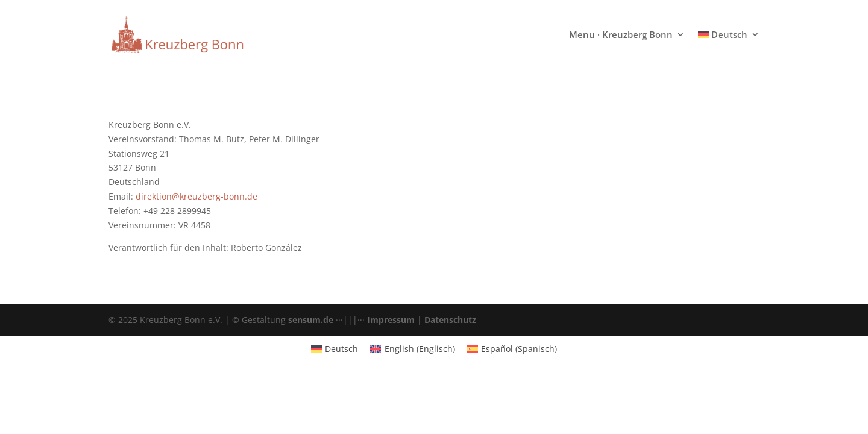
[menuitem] (729, 49)
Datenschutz (450, 320)
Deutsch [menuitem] (341, 349)
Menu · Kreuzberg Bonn (621, 35)
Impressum (391, 320)
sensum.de (311, 320)
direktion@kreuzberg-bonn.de (197, 196)
